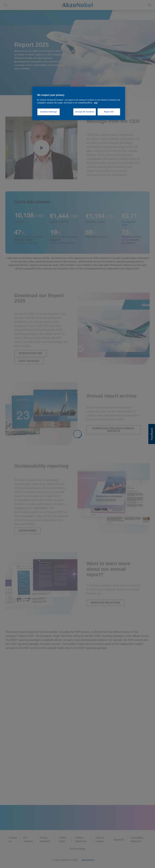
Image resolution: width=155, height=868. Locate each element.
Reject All (109, 112)
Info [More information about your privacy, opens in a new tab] (96, 103)
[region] (79, 103)
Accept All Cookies (85, 112)
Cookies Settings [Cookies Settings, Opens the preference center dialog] (48, 112)
